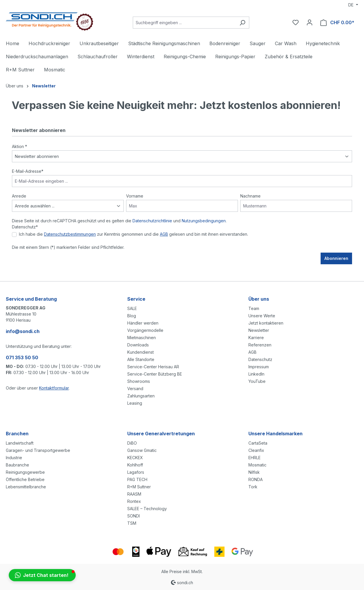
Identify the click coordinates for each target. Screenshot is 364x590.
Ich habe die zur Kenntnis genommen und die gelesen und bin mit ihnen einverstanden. (134, 234)
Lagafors (136, 472)
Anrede (19, 196)
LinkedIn (256, 374)
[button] (42, 575)
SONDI (134, 516)
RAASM (134, 494)
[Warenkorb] (337, 23)
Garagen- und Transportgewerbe (38, 450)
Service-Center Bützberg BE (155, 374)
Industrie (14, 458)
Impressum (259, 367)
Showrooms (139, 381)
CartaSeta (258, 443)
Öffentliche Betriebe (25, 479)
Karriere (256, 338)
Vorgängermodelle (145, 330)
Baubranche (17, 465)
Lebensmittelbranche (26, 487)
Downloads (138, 345)
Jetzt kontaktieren (266, 323)
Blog (132, 316)
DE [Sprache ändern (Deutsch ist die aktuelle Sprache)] (351, 5)
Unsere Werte (262, 316)
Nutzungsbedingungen (204, 221)
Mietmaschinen (142, 338)
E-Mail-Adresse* (28, 171)
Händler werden (143, 323)
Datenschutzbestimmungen (70, 234)
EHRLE (255, 458)
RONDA (256, 479)
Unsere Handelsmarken (275, 434)
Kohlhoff (135, 465)
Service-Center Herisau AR (153, 367)
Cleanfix (256, 450)
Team (254, 308)
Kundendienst (141, 352)
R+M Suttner (139, 487)
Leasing (135, 403)
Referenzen (260, 345)
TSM (132, 523)
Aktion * (20, 146)
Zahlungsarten (141, 396)
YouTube (257, 381)
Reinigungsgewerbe (25, 472)
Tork (253, 487)
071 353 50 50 (22, 357)
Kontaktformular (54, 388)
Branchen (17, 434)
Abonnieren (336, 258)
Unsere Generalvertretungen (161, 434)
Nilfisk (254, 472)
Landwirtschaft (20, 443)
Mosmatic (257, 465)
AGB (164, 234)
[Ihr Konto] (310, 22)
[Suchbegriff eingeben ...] (184, 23)
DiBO (132, 443)
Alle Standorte (141, 359)
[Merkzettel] (296, 22)
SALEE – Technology (147, 509)
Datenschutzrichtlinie (152, 221)
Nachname (250, 196)
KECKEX (135, 458)
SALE (132, 308)
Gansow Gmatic (142, 450)
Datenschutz (260, 359)
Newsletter (259, 330)
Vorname (135, 196)
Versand (135, 389)
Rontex (134, 501)
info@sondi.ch (23, 331)
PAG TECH (137, 479)
